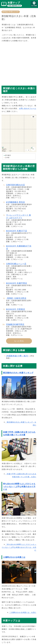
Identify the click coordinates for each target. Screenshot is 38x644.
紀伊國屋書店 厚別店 (16, 202)
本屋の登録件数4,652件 (15, 6)
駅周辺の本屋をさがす (11, 12)
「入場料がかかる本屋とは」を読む (22, 612)
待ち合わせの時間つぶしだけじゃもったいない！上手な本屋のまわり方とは (19, 486)
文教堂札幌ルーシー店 (16, 264)
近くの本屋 (34, 6)
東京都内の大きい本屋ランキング (18, 373)
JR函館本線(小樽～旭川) (17, 356)
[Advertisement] (19, 63)
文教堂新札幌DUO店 (16, 185)
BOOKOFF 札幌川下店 (17, 231)
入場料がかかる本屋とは (14, 557)
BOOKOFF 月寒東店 (16, 309)
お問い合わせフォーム (28, 108)
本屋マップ (14, 3)
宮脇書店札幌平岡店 (15, 324)
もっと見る (19, 341)
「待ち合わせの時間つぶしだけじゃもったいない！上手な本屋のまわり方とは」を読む (19, 547)
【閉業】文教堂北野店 (16, 298)
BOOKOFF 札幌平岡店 (17, 283)
